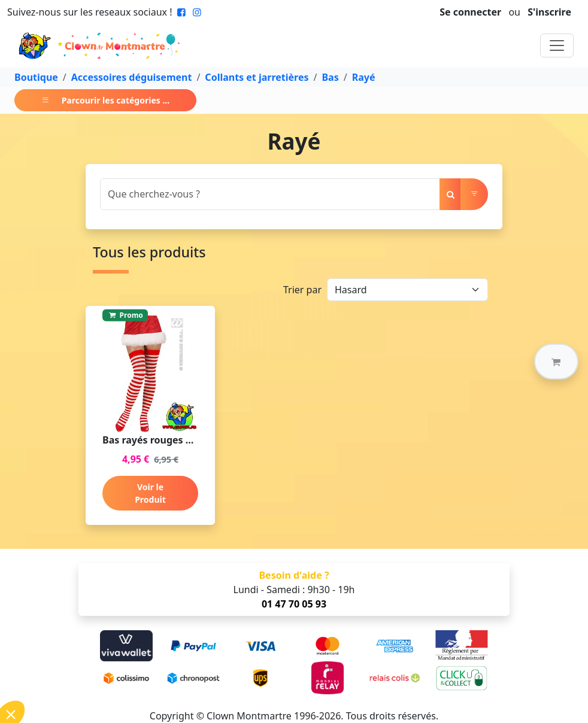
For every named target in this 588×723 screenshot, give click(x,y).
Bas (330, 77)
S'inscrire (549, 12)
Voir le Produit (150, 493)
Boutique (36, 77)
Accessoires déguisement (132, 77)
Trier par (302, 290)
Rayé (364, 77)
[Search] (270, 194)
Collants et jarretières (257, 77)
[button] (556, 361)
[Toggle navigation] (557, 45)
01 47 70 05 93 (294, 604)
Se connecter (470, 12)
